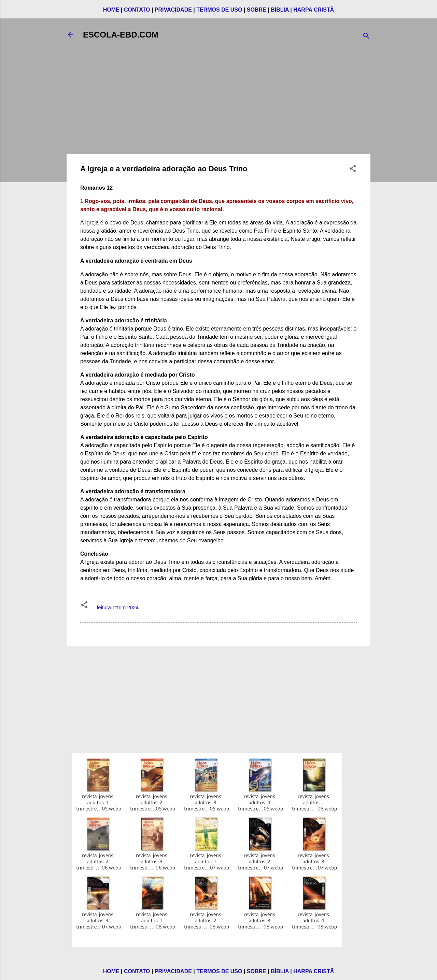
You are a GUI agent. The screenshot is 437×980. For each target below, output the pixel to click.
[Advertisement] (218, 101)
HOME (111, 10)
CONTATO (137, 10)
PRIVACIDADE (173, 10)
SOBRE (257, 10)
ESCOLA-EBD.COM (121, 35)
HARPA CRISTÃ (314, 10)
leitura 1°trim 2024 (118, 607)
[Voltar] (71, 35)
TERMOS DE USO (219, 10)
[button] (353, 170)
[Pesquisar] (366, 37)
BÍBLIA (280, 10)
